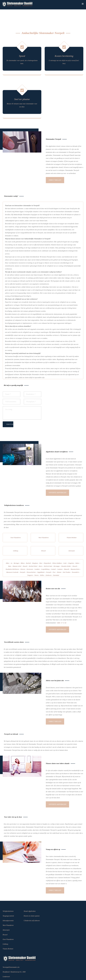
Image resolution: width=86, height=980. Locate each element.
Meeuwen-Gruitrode (12, 559)
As (11, 550)
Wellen (42, 562)
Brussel (44, 538)
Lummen (60, 556)
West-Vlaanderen (44, 524)
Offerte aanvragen (58, 480)
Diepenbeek (47, 550)
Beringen (16, 550)
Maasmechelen (75, 556)
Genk (65, 550)
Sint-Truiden (67, 559)
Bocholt (28, 550)
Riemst (59, 559)
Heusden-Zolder (66, 553)
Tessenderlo (75, 559)
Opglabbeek (41, 559)
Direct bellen (56, 168)
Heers (41, 553)
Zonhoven (49, 562)
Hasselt (25, 553)
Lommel (53, 556)
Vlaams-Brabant (71, 524)
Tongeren (30, 562)
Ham (10, 553)
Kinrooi (23, 556)
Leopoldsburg (45, 556)
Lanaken (37, 556)
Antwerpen (71, 538)
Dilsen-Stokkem (57, 550)
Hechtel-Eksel (33, 553)
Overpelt (49, 559)
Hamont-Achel (17, 553)
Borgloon (35, 550)
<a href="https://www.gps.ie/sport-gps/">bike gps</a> (64, 396)
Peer (54, 559)
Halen (77, 550)
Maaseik (67, 556)
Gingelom (71, 550)
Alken (7, 550)
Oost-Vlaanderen (16, 524)
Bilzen (23, 550)
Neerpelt (23, 559)
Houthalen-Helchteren (12, 556)
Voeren (36, 562)
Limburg (16, 538)
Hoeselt (75, 553)
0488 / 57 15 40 (62, 610)
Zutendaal (56, 562)
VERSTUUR (10, 412)
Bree (41, 550)
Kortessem (30, 556)
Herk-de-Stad (48, 553)
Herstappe (57, 553)
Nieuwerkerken (31, 559)
